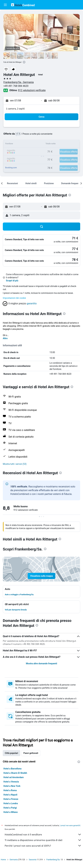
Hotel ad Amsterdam (14, 777)
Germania (14, 860)
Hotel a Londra (11, 803)
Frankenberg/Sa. (53, 860)
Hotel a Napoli (10, 795)
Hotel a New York (12, 786)
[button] (5, 5)
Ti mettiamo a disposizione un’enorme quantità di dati (43, 840)
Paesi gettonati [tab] (31, 753)
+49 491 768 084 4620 (16, 86)
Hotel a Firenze (11, 799)
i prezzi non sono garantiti (70, 825)
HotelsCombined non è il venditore (43, 834)
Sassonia (33, 860)
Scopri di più (12, 281)
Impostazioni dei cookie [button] (14, 298)
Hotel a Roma (10, 790)
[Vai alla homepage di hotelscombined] (23, 5)
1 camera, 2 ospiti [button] (15, 109)
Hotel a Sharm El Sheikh (15, 773)
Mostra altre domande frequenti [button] (41, 663)
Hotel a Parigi (10, 808)
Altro (5, 338)
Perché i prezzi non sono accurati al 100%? (43, 846)
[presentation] (24, 62)
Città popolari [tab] (11, 753)
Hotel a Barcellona (12, 769)
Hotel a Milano (11, 812)
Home (3, 860)
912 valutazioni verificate (32, 90)
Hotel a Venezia (11, 782)
